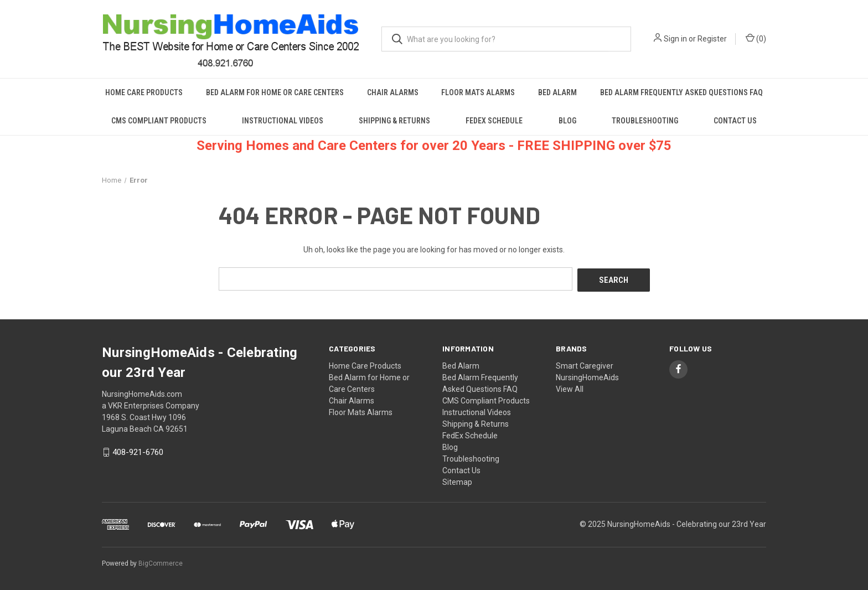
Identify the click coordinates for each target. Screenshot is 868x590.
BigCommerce (161, 562)
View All (570, 387)
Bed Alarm (557, 92)
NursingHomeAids (587, 376)
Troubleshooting (645, 121)
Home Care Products (144, 92)
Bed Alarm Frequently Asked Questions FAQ (681, 92)
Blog (567, 121)
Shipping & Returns (394, 121)
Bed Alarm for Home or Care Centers (275, 92)
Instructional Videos (283, 121)
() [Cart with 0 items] (756, 38)
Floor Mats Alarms (478, 92)
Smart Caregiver (585, 364)
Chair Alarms (393, 92)
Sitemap (457, 480)
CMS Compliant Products (159, 121)
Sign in (675, 39)
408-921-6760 (138, 451)
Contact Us (735, 121)
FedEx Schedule (494, 121)
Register (712, 39)
